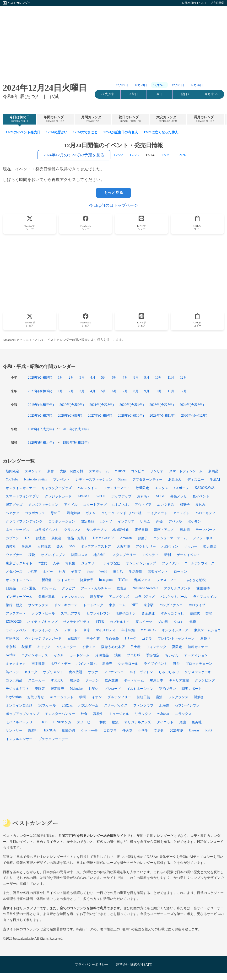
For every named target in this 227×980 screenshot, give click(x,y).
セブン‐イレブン (53, 555)
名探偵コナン (126, 613)
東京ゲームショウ (207, 630)
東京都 (11, 647)
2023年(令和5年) (162, 405)
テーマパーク (205, 530)
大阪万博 (123, 546)
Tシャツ (106, 521)
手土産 (135, 647)
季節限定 (153, 655)
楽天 (60, 546)
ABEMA (84, 496)
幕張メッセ (178, 496)
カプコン (12, 538)
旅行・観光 (14, 605)
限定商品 (87, 521)
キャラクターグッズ (57, 488)
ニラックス (183, 714)
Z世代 (43, 563)
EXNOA (50, 730)
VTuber (120, 471)
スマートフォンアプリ (22, 496)
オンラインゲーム (45, 630)
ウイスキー (66, 580)
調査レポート (192, 689)
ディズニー (196, 479)
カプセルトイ (120, 622)
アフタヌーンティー (147, 479)
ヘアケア (12, 513)
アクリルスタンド (177, 588)
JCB (45, 722)
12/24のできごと (85, 132)
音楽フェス (142, 580)
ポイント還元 (86, 664)
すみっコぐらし (172, 613)
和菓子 (185, 505)
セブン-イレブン (187, 705)
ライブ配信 (112, 563)
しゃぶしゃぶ (169, 672)
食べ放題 (76, 672)
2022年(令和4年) (132, 405)
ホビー (48, 572)
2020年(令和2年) (72, 405)
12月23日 (141, 85)
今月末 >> (211, 94)
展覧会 (56, 538)
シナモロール (128, 664)
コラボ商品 (14, 680)
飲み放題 (111, 680)
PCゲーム (49, 588)
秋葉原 (27, 647)
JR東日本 (156, 680)
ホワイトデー (61, 664)
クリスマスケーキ (198, 672)
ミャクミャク (16, 664)
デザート (71, 630)
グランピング (205, 680)
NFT (135, 605)
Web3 (103, 571)
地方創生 (100, 555)
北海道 (164, 705)
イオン (97, 697)
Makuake (76, 688)
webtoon (163, 713)
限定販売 (57, 689)
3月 (82, 377)
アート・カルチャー (96, 588)
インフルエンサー (19, 739)
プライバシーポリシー (92, 964)
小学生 (143, 730)
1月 (60, 377)
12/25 (166, 155)
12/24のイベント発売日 (23, 132)
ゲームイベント (188, 555)
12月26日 (197, 85)
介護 (183, 722)
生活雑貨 (135, 572)
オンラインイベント (21, 580)
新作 (51, 471)
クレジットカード (58, 496)
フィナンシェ (114, 672)
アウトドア (143, 505)
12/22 (118, 155)
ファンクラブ (143, 705)
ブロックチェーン (199, 664)
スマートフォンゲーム (186, 471)
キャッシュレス (72, 597)
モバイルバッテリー (21, 722)
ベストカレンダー (19, 3)
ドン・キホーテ (66, 605)
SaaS (90, 571)
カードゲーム (80, 655)
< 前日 (133, 94)
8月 (136, 377)
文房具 (159, 730)
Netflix (11, 655)
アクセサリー (146, 546)
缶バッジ (12, 672)
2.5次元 (67, 705)
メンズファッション (43, 505)
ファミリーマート (117, 488)
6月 (114, 377)
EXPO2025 (14, 621)
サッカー (191, 546)
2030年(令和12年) (194, 415)
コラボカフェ (35, 513)
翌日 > (185, 94)
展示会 (75, 680)
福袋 (32, 555)
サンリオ (157, 471)
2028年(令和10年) (131, 415)
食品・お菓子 (77, 538)
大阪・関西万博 (71, 471)
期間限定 (12, 471)
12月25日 (178, 85)
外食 (84, 714)
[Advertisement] (113, 39)
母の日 (56, 513)
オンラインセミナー (21, 488)
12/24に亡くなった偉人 (161, 132)
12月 (183, 377)
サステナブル (97, 530)
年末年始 (128, 630)
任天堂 (127, 730)
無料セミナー (198, 647)
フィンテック (156, 647)
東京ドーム (117, 605)
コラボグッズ (145, 597)
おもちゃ (144, 496)
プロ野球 (134, 655)
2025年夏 (176, 730)
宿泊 (159, 697)
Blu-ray (194, 730)
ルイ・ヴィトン (141, 672)
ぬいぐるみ (166, 505)
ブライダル (170, 563)
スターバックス (116, 705)
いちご (145, 521)
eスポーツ (181, 488)
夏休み (200, 505)
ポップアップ (121, 496)
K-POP (101, 496)
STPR (100, 621)
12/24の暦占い (57, 132)
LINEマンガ (62, 722)
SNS (72, 546)
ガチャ (91, 513)
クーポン (92, 680)
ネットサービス (17, 530)
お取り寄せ (36, 697)
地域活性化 (121, 530)
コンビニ (138, 471)
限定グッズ (14, 505)
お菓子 (143, 538)
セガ (62, 572)
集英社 (197, 722)
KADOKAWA (205, 488)
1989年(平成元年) (41, 429)
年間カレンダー (55, 119)
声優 (159, 521)
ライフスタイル (205, 597)
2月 (71, 377)
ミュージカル (119, 714)
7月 (125, 377)
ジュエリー (89, 563)
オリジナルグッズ (138, 722)
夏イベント (201, 496)
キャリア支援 (179, 680)
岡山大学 (73, 513)
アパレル (175, 521)
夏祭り (205, 638)
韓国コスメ (79, 555)
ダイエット (165, 722)
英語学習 (12, 638)
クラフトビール (43, 613)
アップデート (16, 613)
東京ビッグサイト (19, 563)
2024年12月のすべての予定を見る (74, 155)
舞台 (176, 664)
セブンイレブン (98, 613)
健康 (193, 622)
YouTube (12, 479)
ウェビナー (14, 555)
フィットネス (203, 538)
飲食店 (122, 588)
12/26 (182, 155)
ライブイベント (156, 664)
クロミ (179, 622)
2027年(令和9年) (40, 391)
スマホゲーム (99, 471)
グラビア (68, 588)
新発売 (107, 664)
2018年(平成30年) (76, 429)
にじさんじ (121, 505)
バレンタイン (87, 488)
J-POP (33, 571)
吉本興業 (38, 664)
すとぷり (57, 680)
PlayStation (14, 697)
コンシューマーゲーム (170, 538)
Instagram (106, 580)
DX (27, 538)
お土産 (41, 538)
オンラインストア (175, 630)
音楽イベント (158, 572)
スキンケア (33, 471)
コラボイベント (47, 530)
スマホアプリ (71, 613)
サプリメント (53, 672)
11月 (171, 377)
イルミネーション (140, 689)
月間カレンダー (93, 119)
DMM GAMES (104, 538)
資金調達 (148, 613)
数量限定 (142, 488)
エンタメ (162, 488)
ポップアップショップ (22, 714)
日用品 (11, 588)
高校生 (98, 714)
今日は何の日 (20, 119)
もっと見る (113, 193)
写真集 (70, 563)
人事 (56, 563)
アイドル (71, 505)
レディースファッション (94, 479)
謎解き (199, 697)
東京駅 (149, 605)
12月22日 (122, 85)
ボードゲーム (134, 680)
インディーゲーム (19, 597)
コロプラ (110, 730)
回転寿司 (74, 638)
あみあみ (175, 479)
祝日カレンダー (130, 119)
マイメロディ (106, 630)
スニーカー (37, 680)
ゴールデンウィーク (199, 563)
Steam (122, 479)
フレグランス (178, 697)
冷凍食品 (102, 655)
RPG (209, 730)
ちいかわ (172, 655)
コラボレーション (62, 521)
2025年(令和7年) (40, 415)
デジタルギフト (17, 689)
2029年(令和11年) (162, 415)
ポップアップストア (96, 546)
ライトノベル (16, 630)
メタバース (14, 572)
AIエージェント (62, 697)
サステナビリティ (76, 622)
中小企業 (93, 638)
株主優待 (203, 588)
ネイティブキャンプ (42, 622)
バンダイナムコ (171, 605)
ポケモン (194, 521)
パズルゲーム (88, 705)
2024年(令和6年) (192, 405)
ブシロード (113, 689)
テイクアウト (157, 513)
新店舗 (47, 580)
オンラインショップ (141, 563)
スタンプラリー (124, 555)
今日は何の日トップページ (113, 205)
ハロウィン (170, 546)
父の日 (163, 622)
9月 (147, 377)
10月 (158, 377)
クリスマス (72, 530)
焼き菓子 (97, 597)
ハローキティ (205, 513)
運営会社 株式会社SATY (134, 964)
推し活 (118, 572)
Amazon (126, 538)
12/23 (134, 155)
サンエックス (38, 605)
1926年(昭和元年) (41, 442)
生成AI (215, 479)
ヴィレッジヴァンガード (43, 638)
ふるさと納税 (196, 580)
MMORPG (148, 630)
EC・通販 (29, 588)
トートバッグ (93, 605)
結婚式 (195, 613)
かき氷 (59, 655)
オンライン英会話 (19, 705)
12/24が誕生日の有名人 (121, 132)
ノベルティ (150, 555)
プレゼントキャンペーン (176, 638)
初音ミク (89, 647)
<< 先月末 (108, 94)
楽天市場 (210, 546)
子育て (76, 572)
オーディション (196, 655)
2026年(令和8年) (40, 377)
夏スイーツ (144, 622)
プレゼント (61, 479)
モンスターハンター (60, 714)
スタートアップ (95, 505)
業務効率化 (47, 597)
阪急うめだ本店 (113, 647)
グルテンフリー (119, 697)
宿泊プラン (168, 689)
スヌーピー (85, 722)
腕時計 (33, 730)
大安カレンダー (168, 119)
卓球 (86, 630)
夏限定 (177, 647)
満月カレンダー (205, 119)
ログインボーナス (35, 655)
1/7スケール (47, 705)
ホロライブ (197, 605)
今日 (159, 94)
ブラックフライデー (53, 739)
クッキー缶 (89, 730)
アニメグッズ (119, 597)
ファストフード (168, 580)
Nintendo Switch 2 (145, 588)
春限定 (40, 689)
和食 (103, 722)
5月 (104, 377)
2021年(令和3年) (102, 405)
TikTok (124, 580)
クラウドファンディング (24, 521)
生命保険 (112, 638)
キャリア (44, 647)
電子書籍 (141, 530)
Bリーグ (31, 672)
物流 (115, 722)
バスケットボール (174, 597)
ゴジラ (147, 638)
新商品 (213, 471)
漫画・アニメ (164, 530)
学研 (83, 697)
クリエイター (66, 647)
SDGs (160, 496)
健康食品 (86, 580)
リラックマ (143, 714)
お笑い (93, 689)
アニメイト (181, 513)
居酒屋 (27, 546)
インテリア (126, 521)
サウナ (93, 672)
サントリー (14, 730)
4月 (93, 377)
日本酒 (185, 530)
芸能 (209, 613)
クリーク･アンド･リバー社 (121, 513)
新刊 (168, 555)
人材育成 (44, 546)
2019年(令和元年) (41, 405)
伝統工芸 (143, 697)
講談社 (11, 546)
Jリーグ (130, 638)
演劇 (118, 655)
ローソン (180, 572)
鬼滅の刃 (68, 730)
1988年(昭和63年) (76, 442)
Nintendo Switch (35, 479)
